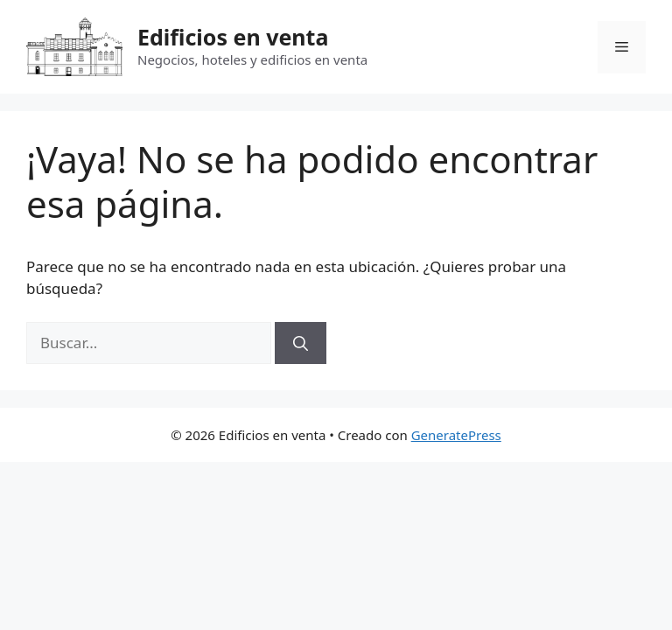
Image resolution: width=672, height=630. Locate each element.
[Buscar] (301, 343)
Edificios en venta (233, 37)
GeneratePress (456, 435)
